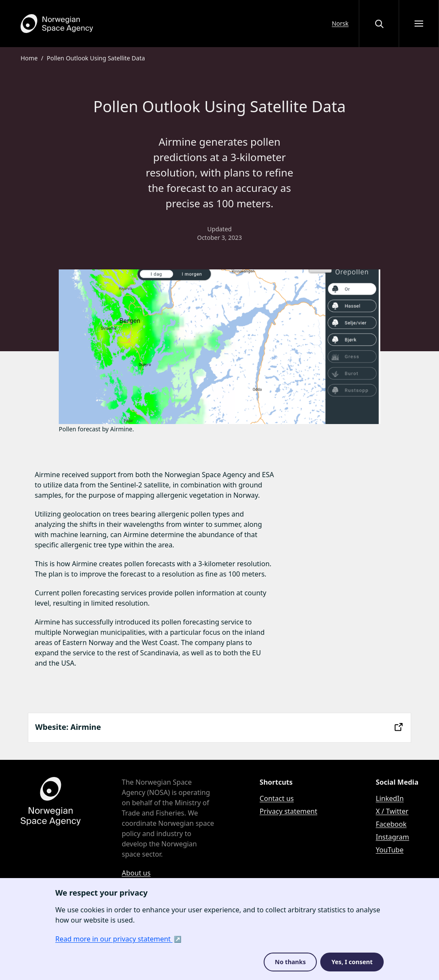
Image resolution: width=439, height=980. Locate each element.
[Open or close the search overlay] (379, 24)
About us (136, 873)
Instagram (393, 837)
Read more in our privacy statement (114, 939)
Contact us (277, 798)
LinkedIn (390, 798)
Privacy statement (289, 811)
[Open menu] (419, 24)
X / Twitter (392, 811)
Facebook (391, 824)
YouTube (390, 850)
